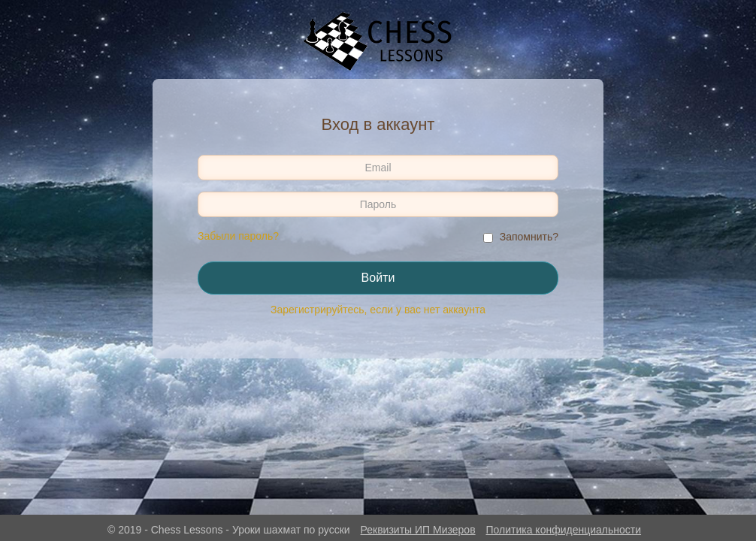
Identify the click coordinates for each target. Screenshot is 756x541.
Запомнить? (529, 237)
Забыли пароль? (238, 236)
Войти (378, 278)
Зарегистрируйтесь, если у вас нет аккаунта (378, 310)
